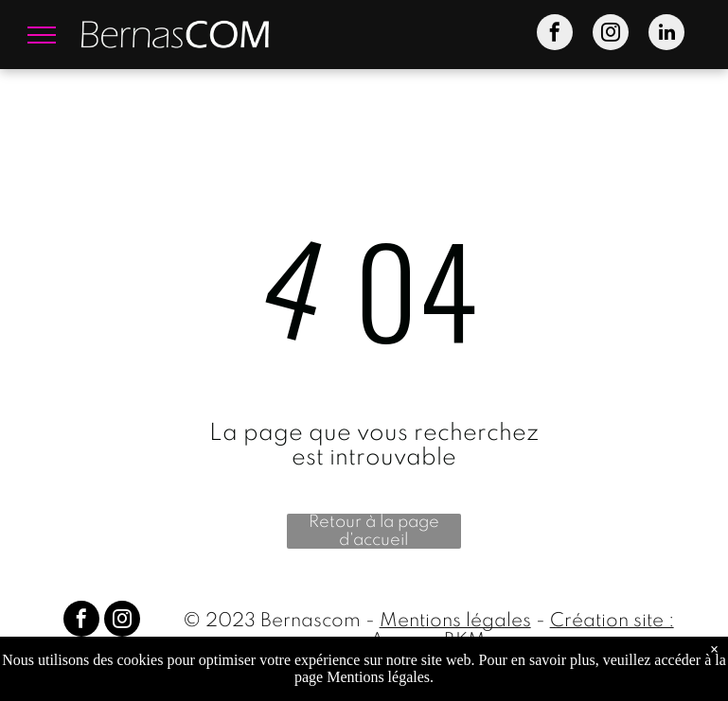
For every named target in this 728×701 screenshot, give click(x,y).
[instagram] (611, 35)
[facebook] (555, 35)
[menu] (42, 35)
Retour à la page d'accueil (374, 531)
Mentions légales (455, 622)
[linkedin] (666, 35)
